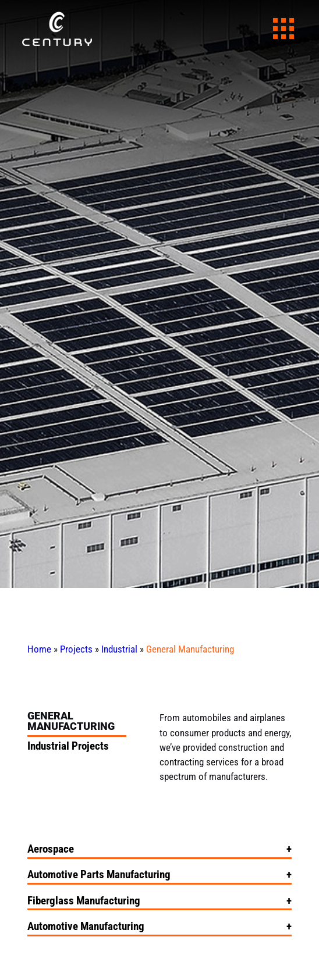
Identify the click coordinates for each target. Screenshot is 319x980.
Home (39, 649)
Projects (76, 649)
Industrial (119, 649)
